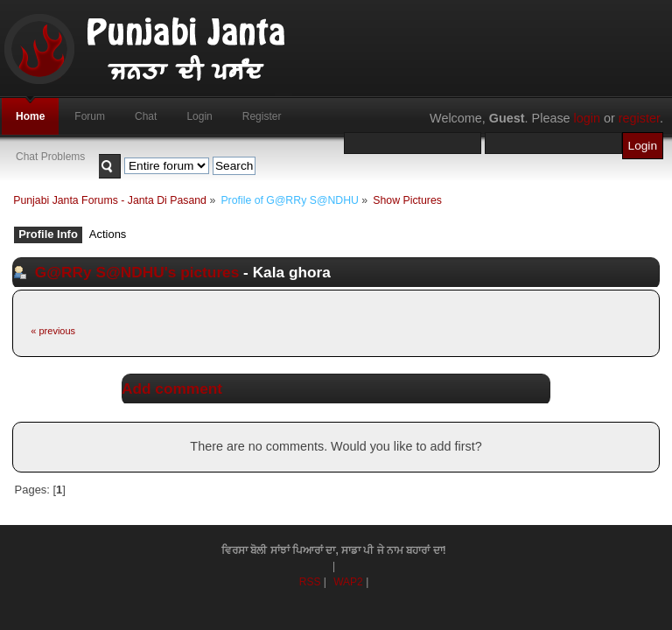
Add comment (172, 388)
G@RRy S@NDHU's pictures (137, 272)
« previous (53, 331)
